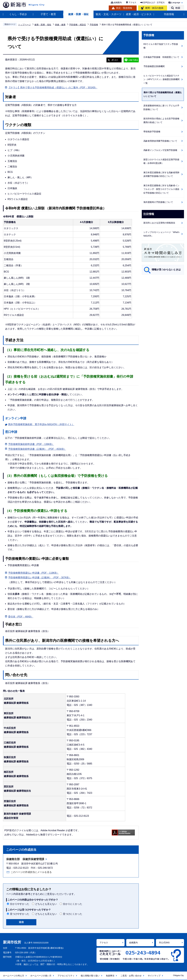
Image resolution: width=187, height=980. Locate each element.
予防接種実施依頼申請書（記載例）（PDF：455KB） (37, 449)
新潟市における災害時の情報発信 (159, 223)
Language (176, 2)
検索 (178, 8)
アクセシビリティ (66, 976)
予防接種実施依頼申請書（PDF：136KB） (31, 444)
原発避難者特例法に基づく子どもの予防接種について (161, 107)
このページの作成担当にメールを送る (31, 872)
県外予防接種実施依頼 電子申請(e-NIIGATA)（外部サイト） (41, 424)
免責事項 (110, 976)
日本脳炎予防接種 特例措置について (161, 57)
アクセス (132, 2)
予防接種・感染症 (78, 25)
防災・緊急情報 (124, 8)
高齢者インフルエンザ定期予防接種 (160, 150)
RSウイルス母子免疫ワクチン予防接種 (161, 46)
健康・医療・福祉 (78, 14)
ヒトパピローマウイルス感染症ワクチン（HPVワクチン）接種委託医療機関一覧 (161, 79)
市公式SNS (164, 943)
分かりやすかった (20, 904)
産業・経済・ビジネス (139, 14)
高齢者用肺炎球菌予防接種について (160, 141)
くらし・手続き (18, 14)
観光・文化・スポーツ (109, 14)
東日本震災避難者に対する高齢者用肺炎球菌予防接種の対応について (161, 174)
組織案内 (118, 2)
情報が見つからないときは (166, 270)
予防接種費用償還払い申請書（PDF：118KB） (33, 573)
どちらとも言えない (46, 904)
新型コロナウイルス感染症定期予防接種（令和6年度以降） (161, 161)
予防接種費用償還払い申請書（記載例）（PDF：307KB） (40, 578)
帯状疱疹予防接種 (152, 132)
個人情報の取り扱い (90, 976)
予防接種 (94, 25)
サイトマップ (154, 976)
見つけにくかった (73, 914)
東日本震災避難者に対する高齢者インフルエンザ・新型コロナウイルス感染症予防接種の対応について (161, 189)
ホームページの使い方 (41, 976)
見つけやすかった (20, 914)
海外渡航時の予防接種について (158, 202)
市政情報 (169, 14)
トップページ (24, 25)
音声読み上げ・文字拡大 (154, 2)
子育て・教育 (48, 14)
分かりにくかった (73, 904)
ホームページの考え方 (14, 976)
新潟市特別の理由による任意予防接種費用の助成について (161, 120)
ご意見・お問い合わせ (131, 976)
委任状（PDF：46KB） (21, 617)
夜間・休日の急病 (154, 8)
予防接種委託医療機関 (154, 66)
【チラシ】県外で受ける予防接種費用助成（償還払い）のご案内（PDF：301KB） (53, 88)
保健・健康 (60, 25)
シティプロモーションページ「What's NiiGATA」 (161, 234)
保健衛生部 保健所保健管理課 (25, 859)
